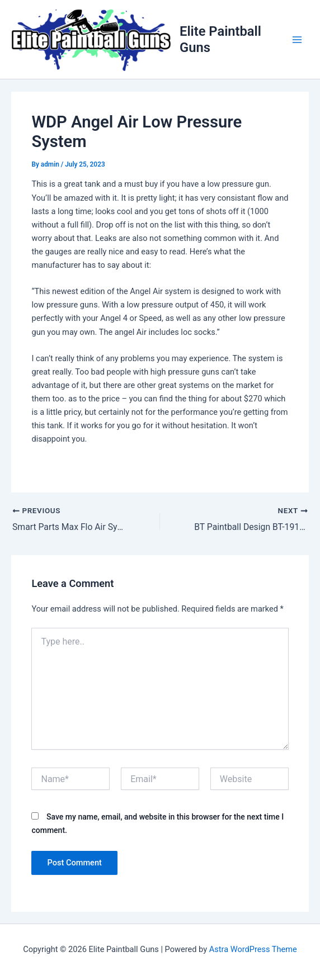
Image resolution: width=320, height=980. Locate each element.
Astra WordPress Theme (253, 949)
